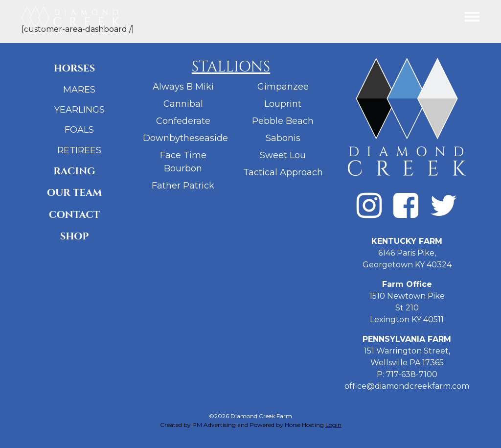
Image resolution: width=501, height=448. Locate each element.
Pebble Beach (283, 121)
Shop (75, 236)
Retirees (79, 150)
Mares (79, 90)
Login (333, 425)
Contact (74, 215)
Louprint (283, 104)
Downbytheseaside (185, 138)
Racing (74, 171)
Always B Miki (183, 87)
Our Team (75, 193)
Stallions (231, 67)
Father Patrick (183, 186)
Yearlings (80, 110)
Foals (79, 130)
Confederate (183, 121)
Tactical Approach (283, 172)
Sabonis (283, 138)
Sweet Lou (283, 155)
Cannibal (183, 104)
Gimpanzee (283, 87)
